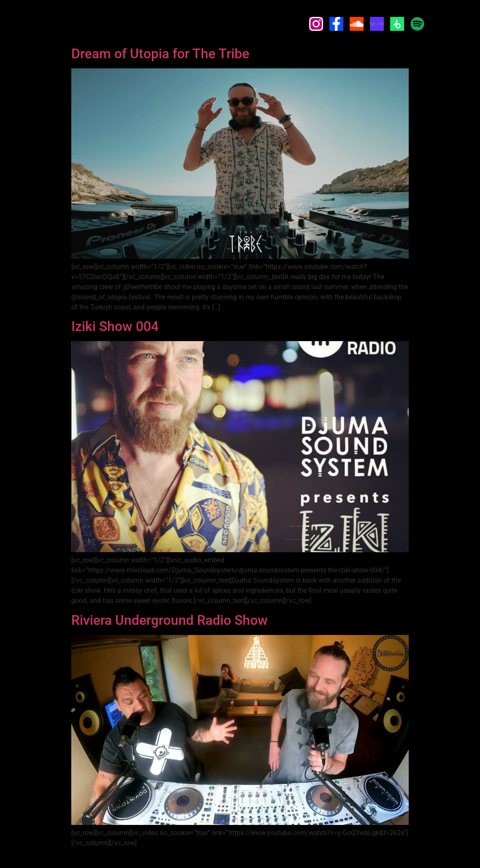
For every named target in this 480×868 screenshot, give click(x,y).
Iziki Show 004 (115, 326)
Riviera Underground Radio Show (170, 620)
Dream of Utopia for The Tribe (160, 54)
